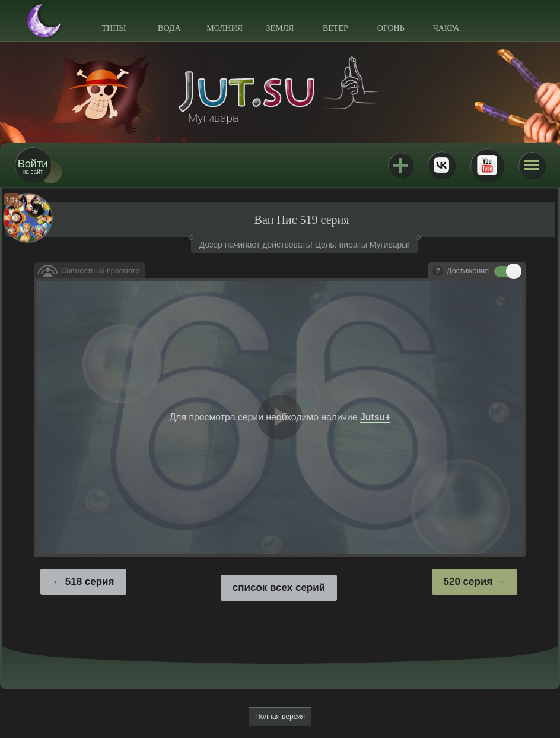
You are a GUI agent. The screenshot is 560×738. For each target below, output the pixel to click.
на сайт (33, 167)
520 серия (468, 582)
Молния (225, 28)
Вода (169, 28)
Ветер (335, 28)
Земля (280, 28)
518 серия (90, 582)
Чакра (446, 28)
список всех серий (279, 587)
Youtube (487, 165)
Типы (114, 28)
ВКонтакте (441, 165)
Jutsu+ (400, 165)
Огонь (391, 28)
